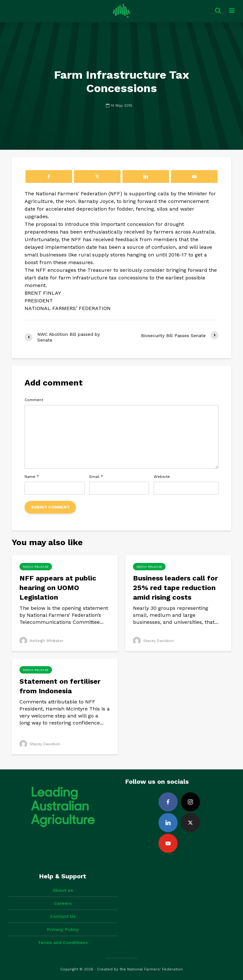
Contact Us (63, 916)
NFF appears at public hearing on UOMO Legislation (58, 588)
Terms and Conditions (63, 942)
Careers (63, 903)
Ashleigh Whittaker (42, 641)
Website (162, 477)
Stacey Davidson (154, 641)
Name (32, 477)
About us (63, 890)
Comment (34, 400)
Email (96, 477)
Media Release (36, 567)
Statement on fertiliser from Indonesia (60, 686)
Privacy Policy (63, 929)
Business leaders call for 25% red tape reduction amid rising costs (175, 588)
